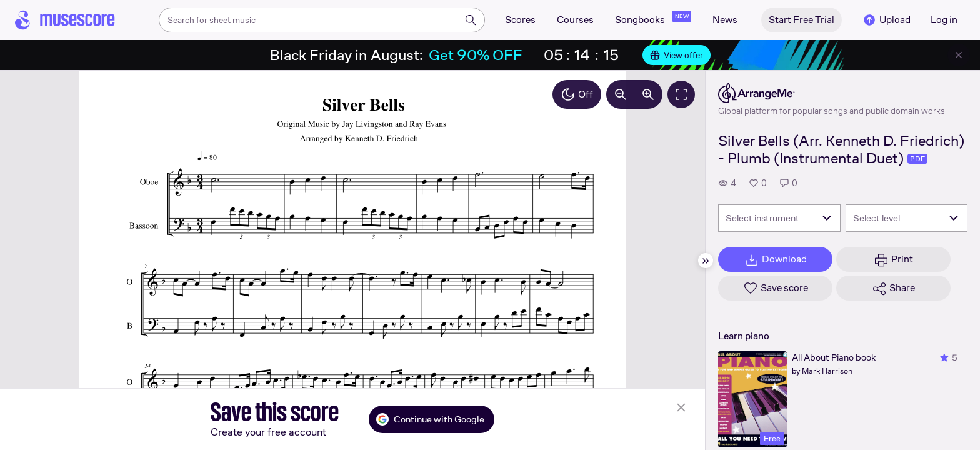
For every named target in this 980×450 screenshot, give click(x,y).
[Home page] (65, 20)
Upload (886, 20)
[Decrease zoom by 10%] (621, 94)
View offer (677, 55)
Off (577, 94)
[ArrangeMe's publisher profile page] (832, 93)
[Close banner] (959, 55)
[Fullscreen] (681, 94)
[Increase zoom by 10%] (648, 94)
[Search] (471, 20)
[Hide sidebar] (706, 261)
